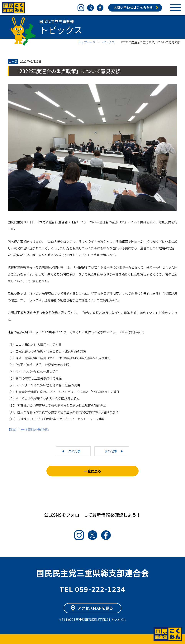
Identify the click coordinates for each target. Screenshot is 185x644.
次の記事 (74, 451)
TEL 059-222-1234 (92, 589)
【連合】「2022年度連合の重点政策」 (29, 430)
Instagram (81, 8)
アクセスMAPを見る (95, 608)
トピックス (107, 42)
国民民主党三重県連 (13, 8)
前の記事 (111, 451)
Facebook (100, 8)
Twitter (90, 8)
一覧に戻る (92, 471)
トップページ (87, 42)
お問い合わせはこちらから (133, 7)
